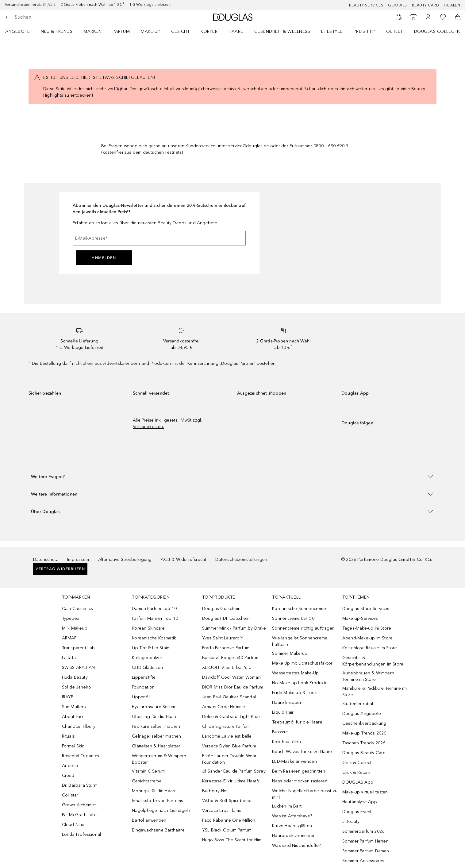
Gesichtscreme (147, 781)
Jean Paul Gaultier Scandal (229, 697)
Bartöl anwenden (149, 820)
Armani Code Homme (224, 707)
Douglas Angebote (362, 714)
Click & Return (356, 772)
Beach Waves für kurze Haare (302, 752)
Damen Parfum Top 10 (154, 609)
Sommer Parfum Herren (365, 841)
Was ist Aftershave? (292, 816)
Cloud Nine (73, 825)
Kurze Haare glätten (292, 826)
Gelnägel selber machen (156, 736)
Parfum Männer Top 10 (155, 618)
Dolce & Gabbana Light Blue (231, 717)
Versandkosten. (148, 427)
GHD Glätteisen (147, 667)
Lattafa (69, 658)
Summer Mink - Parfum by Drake (234, 628)
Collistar (70, 795)
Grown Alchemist (79, 805)
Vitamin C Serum (148, 771)
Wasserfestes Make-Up (295, 673)
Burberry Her (215, 791)
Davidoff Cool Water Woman (231, 677)
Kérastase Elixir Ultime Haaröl (231, 781)
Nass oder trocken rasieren (300, 781)
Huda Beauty (75, 677)
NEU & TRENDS (57, 31)
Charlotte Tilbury (79, 726)
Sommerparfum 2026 (363, 831)
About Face (73, 717)
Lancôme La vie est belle (227, 736)
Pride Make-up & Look (294, 693)
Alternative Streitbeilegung (125, 559)
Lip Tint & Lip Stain (151, 648)
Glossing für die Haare (155, 717)
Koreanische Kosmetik (154, 638)
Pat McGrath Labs (80, 815)
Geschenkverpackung (364, 723)
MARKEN (92, 31)
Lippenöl (141, 697)
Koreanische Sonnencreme (299, 609)
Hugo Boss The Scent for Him (232, 840)
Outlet (395, 31)
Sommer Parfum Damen (366, 851)
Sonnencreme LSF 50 (293, 618)
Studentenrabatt (359, 704)
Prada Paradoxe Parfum (226, 648)
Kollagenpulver (147, 658)
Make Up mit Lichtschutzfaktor (302, 663)
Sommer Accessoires (363, 861)
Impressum (78, 559)
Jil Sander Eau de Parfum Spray (234, 771)
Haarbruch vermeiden (294, 836)
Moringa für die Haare (154, 791)
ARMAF (69, 638)
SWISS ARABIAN (79, 667)
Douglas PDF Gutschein (226, 618)
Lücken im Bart (287, 806)
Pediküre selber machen (156, 726)
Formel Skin (73, 746)
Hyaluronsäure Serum (154, 707)
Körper (209, 31)
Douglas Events (358, 812)
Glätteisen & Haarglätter (156, 746)
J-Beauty (351, 822)
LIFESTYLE (332, 31)
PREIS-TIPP (364, 31)
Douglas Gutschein (221, 609)
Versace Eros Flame (222, 810)
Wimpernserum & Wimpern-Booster (160, 759)
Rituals (68, 736)
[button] (233, 476)
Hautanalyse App (360, 802)
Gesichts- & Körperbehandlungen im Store (373, 661)
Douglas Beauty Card (364, 753)
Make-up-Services (360, 618)
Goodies (398, 5)
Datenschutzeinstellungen (241, 559)
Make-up (150, 31)
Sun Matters (74, 707)
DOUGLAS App (358, 782)
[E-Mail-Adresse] (159, 238)
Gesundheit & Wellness (282, 31)
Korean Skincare (148, 628)
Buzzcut (280, 732)
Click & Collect (357, 763)
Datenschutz (46, 559)
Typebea (71, 618)
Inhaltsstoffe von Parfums (158, 801)
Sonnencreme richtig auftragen (303, 628)
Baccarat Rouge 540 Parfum (230, 658)
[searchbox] (60, 17)
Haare (236, 31)
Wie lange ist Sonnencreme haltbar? (300, 641)
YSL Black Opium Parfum (227, 830)
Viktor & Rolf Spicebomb (227, 801)
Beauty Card (426, 5)
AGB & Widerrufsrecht (183, 559)
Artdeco (70, 766)
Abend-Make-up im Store (367, 638)
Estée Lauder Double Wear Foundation (229, 759)
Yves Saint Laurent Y (223, 638)
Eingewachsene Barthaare (158, 830)
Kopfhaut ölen (286, 742)
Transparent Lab (79, 648)
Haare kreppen (287, 702)
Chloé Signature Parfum (226, 726)
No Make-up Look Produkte (300, 683)
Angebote (17, 31)
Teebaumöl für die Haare (297, 722)
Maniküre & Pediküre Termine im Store (375, 692)
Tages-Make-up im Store (367, 628)
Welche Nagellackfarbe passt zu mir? (305, 794)
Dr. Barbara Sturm (80, 785)
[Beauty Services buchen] (399, 17)
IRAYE (68, 697)
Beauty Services (366, 5)
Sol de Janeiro (77, 687)
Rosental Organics (81, 756)
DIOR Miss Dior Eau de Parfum (233, 687)
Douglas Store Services (366, 609)
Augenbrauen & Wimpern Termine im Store (368, 676)
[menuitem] (21, 31)
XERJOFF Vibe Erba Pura (227, 667)
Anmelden (104, 258)
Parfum (121, 31)
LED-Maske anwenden (294, 761)
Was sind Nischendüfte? (296, 845)
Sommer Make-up (290, 653)
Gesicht (181, 31)
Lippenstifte (144, 677)
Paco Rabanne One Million (229, 820)
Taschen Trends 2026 (364, 743)
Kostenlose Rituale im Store (370, 648)
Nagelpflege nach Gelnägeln (161, 810)
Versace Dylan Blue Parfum (229, 746)
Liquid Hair (283, 712)
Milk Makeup (75, 628)
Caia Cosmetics (78, 609)
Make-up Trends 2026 (364, 733)
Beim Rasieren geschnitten (299, 771)
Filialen (452, 5)
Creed (68, 775)
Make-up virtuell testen (365, 792)
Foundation (143, 687)
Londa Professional (82, 834)
